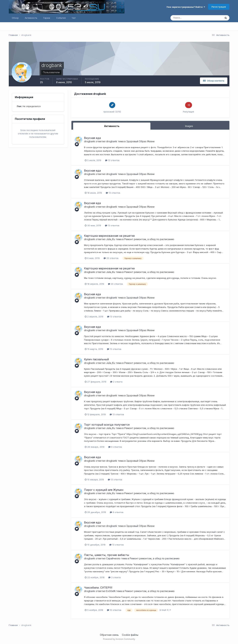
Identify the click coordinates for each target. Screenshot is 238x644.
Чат (74, 18)
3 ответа (114, 577)
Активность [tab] (112, 126)
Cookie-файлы (130, 635)
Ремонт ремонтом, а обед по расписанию (149, 239)
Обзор (15, 18)
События (61, 18)
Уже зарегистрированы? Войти (186, 7)
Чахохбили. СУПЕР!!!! (98, 588)
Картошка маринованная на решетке (109, 236)
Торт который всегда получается (107, 425)
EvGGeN (111, 591)
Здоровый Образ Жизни (140, 141)
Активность (31, 18)
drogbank (90, 141)
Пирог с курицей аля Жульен (104, 490)
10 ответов (114, 610)
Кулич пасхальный (96, 359)
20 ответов (111, 258)
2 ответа (116, 382)
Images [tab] (189, 126)
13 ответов (112, 160)
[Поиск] (182, 18)
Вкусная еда (92, 138)
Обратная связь (109, 635)
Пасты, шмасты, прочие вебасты (107, 555)
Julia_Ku (111, 239)
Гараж (47, 18)
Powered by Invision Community (119, 639)
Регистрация (219, 7)
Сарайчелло (113, 558)
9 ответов (115, 447)
